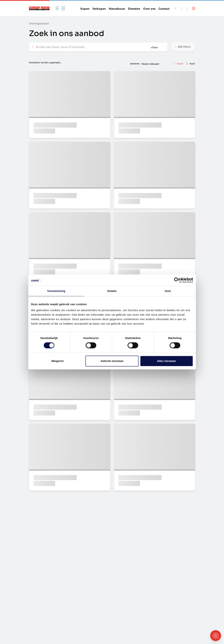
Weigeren (57, 361)
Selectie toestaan (112, 361)
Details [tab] (112, 291)
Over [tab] (168, 291)
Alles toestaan (166, 361)
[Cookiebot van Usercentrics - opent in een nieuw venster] (177, 280)
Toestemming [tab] (56, 291)
